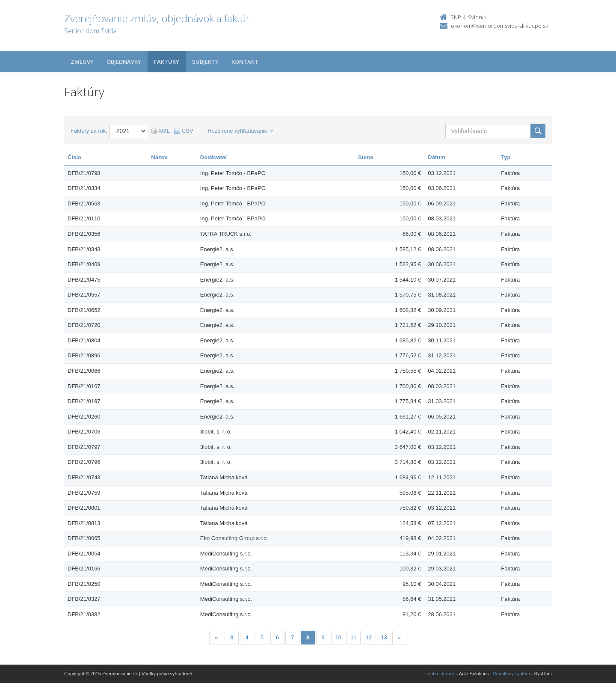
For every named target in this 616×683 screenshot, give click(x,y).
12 (369, 637)
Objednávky (124, 62)
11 (353, 637)
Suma (366, 157)
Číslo (74, 157)
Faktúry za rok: (89, 131)
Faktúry (167, 62)
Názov (159, 157)
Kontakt (245, 62)
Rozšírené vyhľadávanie (240, 131)
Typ (506, 157)
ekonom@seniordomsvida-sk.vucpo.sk (499, 26)
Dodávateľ (214, 157)
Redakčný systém (511, 674)
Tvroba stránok (439, 674)
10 (338, 637)
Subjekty (205, 62)
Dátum (436, 157)
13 (384, 637)
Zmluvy (82, 62)
